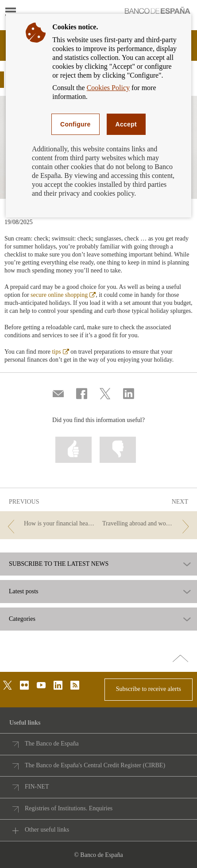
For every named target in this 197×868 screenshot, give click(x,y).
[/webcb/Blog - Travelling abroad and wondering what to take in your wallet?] (147, 524)
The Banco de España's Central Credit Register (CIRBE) (95, 765)
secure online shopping (63, 295)
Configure (75, 124)
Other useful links (47, 830)
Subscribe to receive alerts (149, 689)
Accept (126, 124)
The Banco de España (52, 744)
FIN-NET (37, 787)
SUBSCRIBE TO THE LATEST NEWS (59, 564)
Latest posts (24, 592)
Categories (22, 619)
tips (60, 352)
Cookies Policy (108, 88)
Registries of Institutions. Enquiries (69, 808)
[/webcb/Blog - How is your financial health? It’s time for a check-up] (50, 524)
